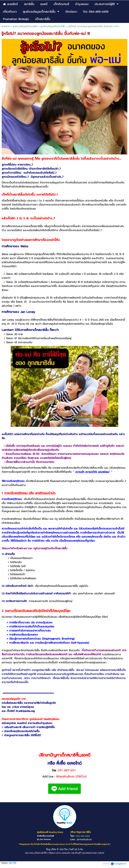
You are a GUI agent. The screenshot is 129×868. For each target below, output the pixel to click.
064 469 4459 (83, 836)
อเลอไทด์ (5, 26)
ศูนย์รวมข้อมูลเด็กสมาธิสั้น (25, 26)
